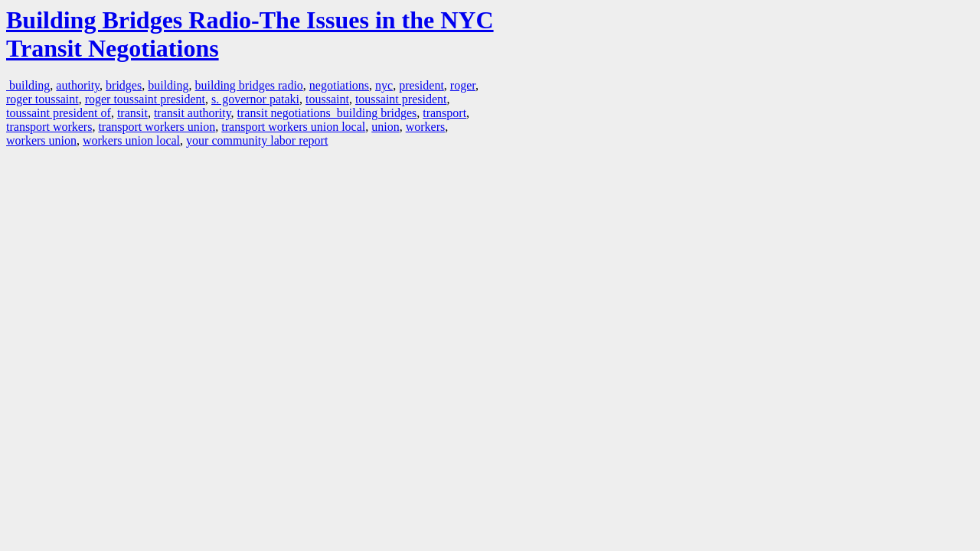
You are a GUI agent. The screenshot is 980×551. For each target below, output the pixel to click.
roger (463, 85)
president (421, 85)
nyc (384, 85)
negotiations (339, 85)
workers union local (131, 140)
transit (132, 113)
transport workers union (157, 127)
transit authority (193, 113)
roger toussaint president (145, 99)
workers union (41, 140)
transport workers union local (293, 127)
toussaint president (401, 99)
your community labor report (257, 140)
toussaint (327, 99)
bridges (124, 85)
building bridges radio (249, 85)
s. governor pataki (255, 99)
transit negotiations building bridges (327, 113)
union (385, 127)
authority (78, 85)
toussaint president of (59, 113)
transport (444, 113)
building (28, 85)
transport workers (49, 127)
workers (426, 127)
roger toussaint (42, 99)
